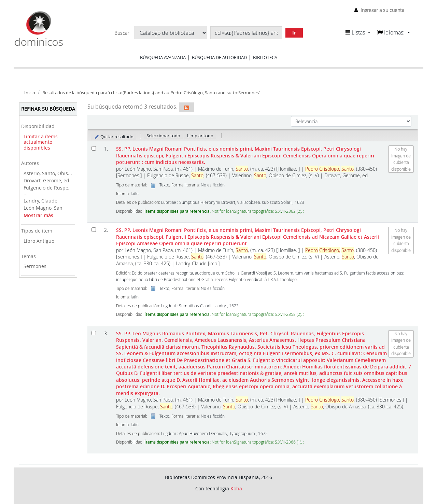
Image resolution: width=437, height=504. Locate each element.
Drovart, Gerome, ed (46, 180)
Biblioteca (265, 57)
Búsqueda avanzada (163, 57)
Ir (294, 33)
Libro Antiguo (39, 241)
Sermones (35, 266)
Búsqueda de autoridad (219, 57)
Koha (236, 488)
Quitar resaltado (114, 137)
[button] (358, 32)
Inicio (30, 93)
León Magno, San (43, 208)
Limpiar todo (200, 136)
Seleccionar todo (163, 136)
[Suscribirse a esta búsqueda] (186, 107)
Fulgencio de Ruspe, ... (46, 191)
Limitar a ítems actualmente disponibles (41, 142)
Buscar (122, 33)
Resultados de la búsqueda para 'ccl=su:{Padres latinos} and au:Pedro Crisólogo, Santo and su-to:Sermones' (151, 93)
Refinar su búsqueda (48, 109)
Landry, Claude (40, 201)
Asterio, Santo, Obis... (48, 173)
